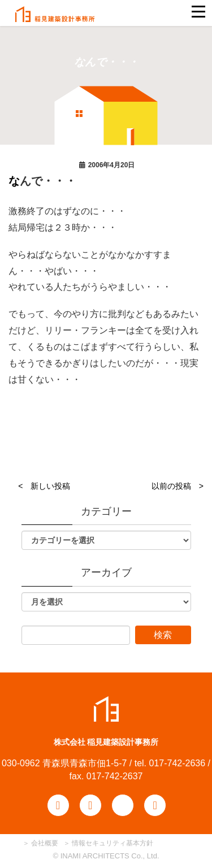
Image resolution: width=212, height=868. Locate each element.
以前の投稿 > (178, 486)
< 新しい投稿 (44, 486)
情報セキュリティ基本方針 (113, 843)
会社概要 (44, 843)
